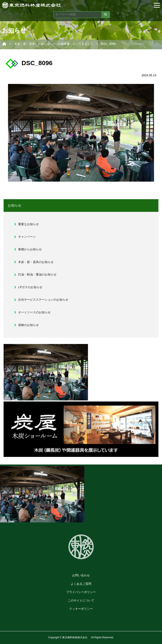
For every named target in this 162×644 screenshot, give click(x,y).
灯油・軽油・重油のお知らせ (37, 274)
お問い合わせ (81, 575)
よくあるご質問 (81, 584)
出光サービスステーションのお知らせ (43, 300)
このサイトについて (81, 600)
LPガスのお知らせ (30, 287)
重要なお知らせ (28, 224)
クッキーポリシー (81, 609)
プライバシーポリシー (81, 592)
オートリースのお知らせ (34, 312)
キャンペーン (27, 237)
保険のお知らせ (28, 325)
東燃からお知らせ (30, 249)
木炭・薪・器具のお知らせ (36, 262)
